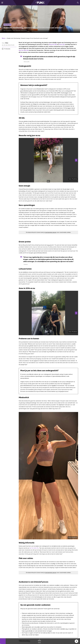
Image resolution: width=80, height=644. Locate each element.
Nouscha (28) (53, 44)
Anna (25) (62, 44)
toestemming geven (51, 232)
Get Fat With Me (24, 50)
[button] (76, 641)
